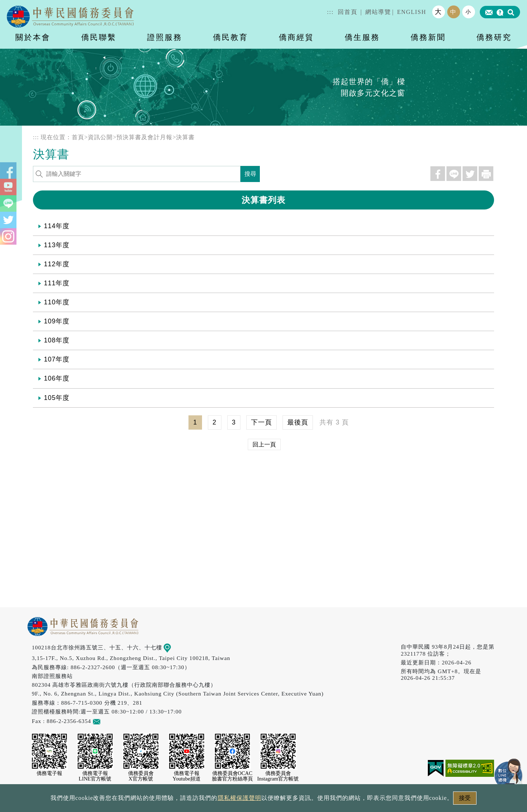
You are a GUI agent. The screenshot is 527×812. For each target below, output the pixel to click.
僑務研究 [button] (494, 37)
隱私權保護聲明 (232, 800)
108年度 (57, 340)
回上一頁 (264, 444)
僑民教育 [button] (231, 37)
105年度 (57, 398)
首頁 (78, 137)
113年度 (57, 245)
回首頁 (347, 12)
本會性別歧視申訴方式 (361, 800)
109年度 (57, 321)
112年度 (57, 264)
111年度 (57, 283)
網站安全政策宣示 (292, 800)
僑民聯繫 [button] (99, 37)
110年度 (57, 302)
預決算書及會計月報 (144, 137)
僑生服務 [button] (362, 37)
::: (330, 12)
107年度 (57, 359)
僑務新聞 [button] (428, 37)
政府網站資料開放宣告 (166, 800)
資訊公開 (100, 137)
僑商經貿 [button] (296, 37)
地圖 (173, 647)
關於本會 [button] (33, 37)
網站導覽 (378, 12)
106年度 (57, 378)
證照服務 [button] (165, 37)
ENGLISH (412, 12)
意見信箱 (107, 721)
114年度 (57, 226)
